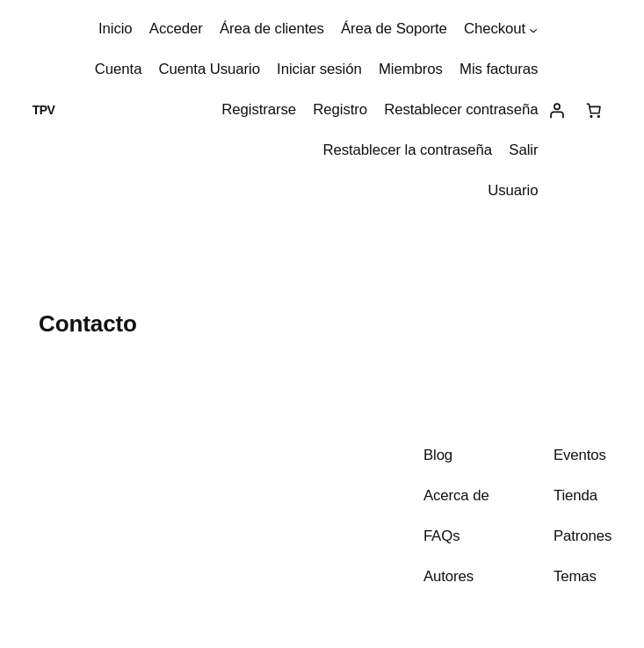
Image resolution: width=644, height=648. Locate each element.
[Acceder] (556, 111)
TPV (44, 110)
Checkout (495, 29)
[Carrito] (593, 111)
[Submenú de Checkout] (533, 29)
